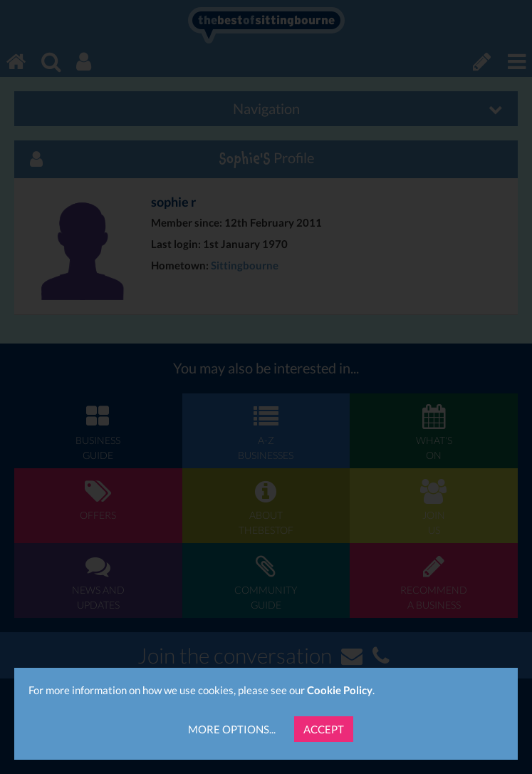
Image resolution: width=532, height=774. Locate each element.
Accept (324, 729)
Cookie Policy (340, 690)
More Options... (232, 729)
